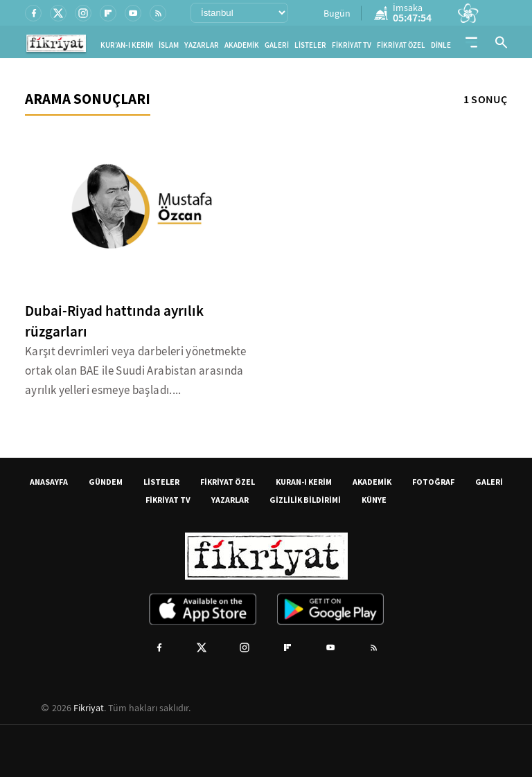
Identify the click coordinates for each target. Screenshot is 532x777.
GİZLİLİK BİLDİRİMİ (305, 500)
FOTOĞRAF (433, 482)
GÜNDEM (106, 482)
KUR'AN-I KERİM (127, 45)
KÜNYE (374, 500)
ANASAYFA (49, 482)
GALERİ (277, 45)
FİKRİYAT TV (352, 45)
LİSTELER (310, 45)
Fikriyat (89, 708)
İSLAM (169, 45)
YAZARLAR (202, 45)
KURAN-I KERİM (304, 482)
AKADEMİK (242, 45)
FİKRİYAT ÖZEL (401, 45)
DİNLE (441, 45)
